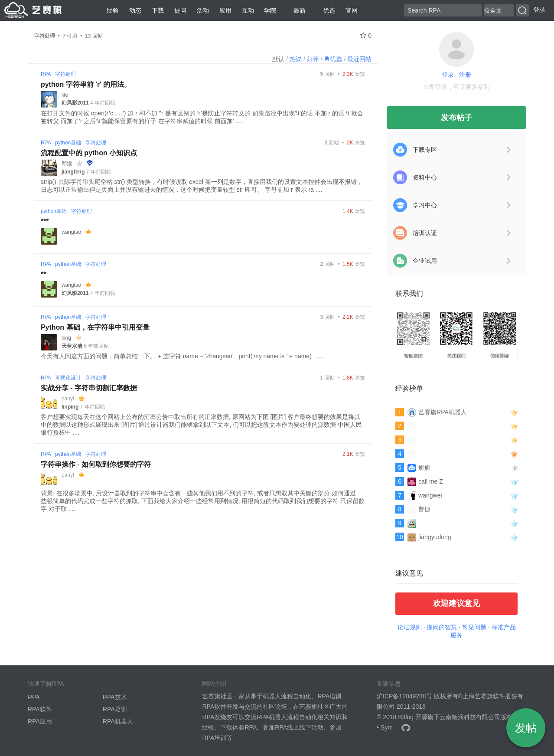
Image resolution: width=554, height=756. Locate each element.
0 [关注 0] (366, 36)
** (43, 274)
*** (45, 221)
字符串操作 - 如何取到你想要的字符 (96, 464)
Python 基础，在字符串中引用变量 (95, 327)
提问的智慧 (442, 627)
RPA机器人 (118, 721)
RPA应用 (40, 721)
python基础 (68, 143)
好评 (313, 59)
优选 (326, 10)
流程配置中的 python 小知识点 (89, 153)
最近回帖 (359, 59)
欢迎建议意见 (456, 603)
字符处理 (65, 74)
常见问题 (474, 627)
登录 (539, 10)
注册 (465, 75)
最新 (296, 10)
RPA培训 (115, 709)
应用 (225, 10)
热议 (296, 59)
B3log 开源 (413, 717)
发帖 (526, 728)
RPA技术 (115, 697)
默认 (278, 59)
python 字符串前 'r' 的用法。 (86, 84)
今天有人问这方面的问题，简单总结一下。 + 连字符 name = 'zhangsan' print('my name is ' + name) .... (182, 356)
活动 (203, 10)
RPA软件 (40, 709)
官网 (352, 10)
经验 (113, 10)
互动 (248, 10)
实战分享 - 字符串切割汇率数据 (89, 388)
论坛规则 (410, 627)
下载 (158, 10)
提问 (180, 10)
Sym (387, 727)
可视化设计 (68, 378)
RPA (46, 74)
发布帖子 (456, 118)
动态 (135, 10)
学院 (270, 10)
